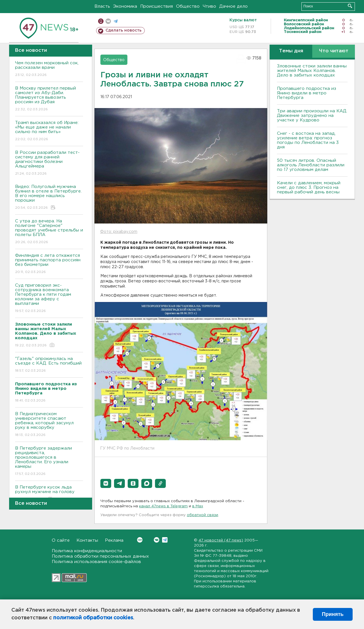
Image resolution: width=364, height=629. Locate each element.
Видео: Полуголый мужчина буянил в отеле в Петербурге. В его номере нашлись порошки (49, 197)
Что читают (334, 51)
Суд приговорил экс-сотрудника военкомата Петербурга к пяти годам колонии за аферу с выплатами (49, 298)
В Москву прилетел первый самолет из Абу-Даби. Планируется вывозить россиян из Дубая (49, 99)
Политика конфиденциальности (87, 551)
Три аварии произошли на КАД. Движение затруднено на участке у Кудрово (312, 116)
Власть (102, 6)
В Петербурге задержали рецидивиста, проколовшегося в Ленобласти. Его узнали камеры (49, 461)
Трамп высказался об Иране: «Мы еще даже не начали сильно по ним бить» (49, 131)
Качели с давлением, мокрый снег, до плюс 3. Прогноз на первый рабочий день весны (309, 188)
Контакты (87, 540)
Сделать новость (124, 30)
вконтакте (108, 21)
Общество (188, 6)
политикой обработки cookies (93, 618)
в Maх (198, 506)
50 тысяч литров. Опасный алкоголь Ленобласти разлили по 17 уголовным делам (311, 165)
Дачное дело (233, 6)
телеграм (116, 21)
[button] (106, 483)
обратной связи (202, 515)
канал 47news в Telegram (163, 506)
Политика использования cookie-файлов (96, 562)
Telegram (165, 540)
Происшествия (157, 6)
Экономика (125, 6)
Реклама (114, 540)
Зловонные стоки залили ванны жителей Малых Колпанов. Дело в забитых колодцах (312, 71)
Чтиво (209, 6)
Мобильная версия (101, 21)
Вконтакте (140, 540)
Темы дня (291, 51)
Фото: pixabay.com (119, 232)
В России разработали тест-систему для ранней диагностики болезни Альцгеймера (49, 163)
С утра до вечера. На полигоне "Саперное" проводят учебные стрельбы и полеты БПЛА (49, 232)
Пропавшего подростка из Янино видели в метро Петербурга (307, 93)
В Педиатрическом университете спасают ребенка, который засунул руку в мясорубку (49, 425)
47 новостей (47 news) (221, 540)
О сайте (61, 540)
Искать (350, 6)
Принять (333, 614)
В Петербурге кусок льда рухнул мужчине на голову (49, 494)
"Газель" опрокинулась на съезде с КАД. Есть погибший (49, 365)
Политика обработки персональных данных (100, 556)
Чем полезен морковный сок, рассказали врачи (49, 69)
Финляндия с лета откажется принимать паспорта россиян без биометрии (49, 264)
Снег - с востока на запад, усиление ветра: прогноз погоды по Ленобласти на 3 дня (308, 140)
